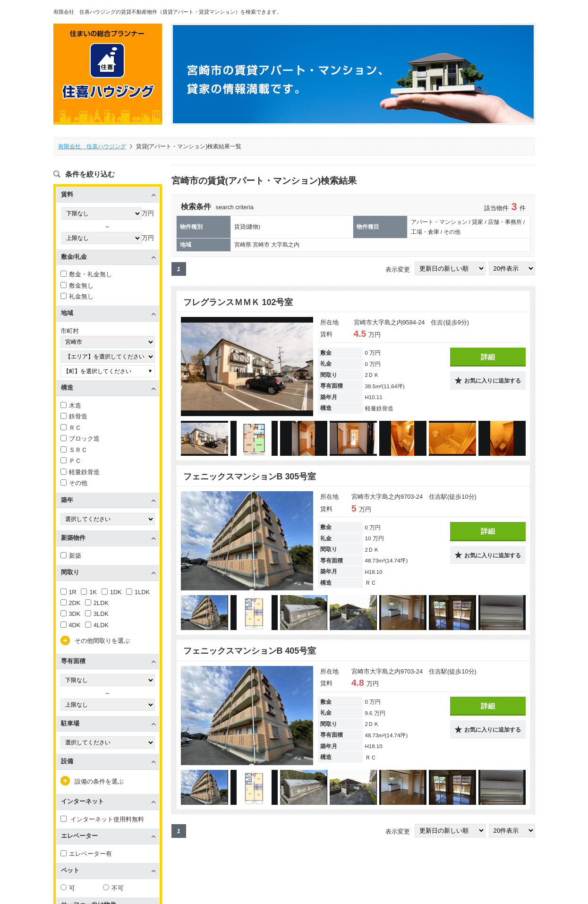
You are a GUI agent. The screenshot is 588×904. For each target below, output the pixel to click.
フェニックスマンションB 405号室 (250, 651)
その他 (74, 483)
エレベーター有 (86, 854)
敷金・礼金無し (86, 274)
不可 (113, 888)
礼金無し (77, 296)
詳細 (488, 357)
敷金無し (77, 286)
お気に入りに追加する (493, 381)
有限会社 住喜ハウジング (92, 146)
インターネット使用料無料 (102, 819)
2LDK (97, 603)
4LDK (97, 625)
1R (68, 592)
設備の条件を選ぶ (99, 781)
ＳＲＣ (74, 450)
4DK (71, 625)
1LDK (138, 592)
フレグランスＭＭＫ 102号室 (238, 302)
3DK (71, 614)
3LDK (97, 614)
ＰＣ (71, 461)
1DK (112, 592)
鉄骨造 (74, 416)
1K (89, 592)
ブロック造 (80, 439)
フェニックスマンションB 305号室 (250, 477)
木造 (71, 405)
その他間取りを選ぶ (102, 641)
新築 (71, 556)
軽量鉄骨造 (80, 472)
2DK (71, 603)
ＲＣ (71, 428)
